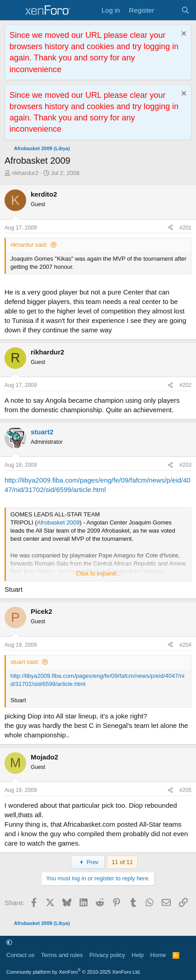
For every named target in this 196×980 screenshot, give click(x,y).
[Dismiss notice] (183, 35)
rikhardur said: (29, 245)
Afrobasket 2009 (58, 522)
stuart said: (25, 662)
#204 (185, 645)
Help (138, 955)
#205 (185, 790)
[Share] (170, 228)
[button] (9, 942)
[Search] (185, 10)
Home (158, 955)
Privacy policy (107, 955)
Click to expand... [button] (98, 573)
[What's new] (167, 10)
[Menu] (12, 10)
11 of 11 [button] (122, 862)
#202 (185, 385)
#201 (185, 228)
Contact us (20, 955)
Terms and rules (62, 955)
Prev (88, 862)
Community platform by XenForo (74, 972)
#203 (185, 465)
